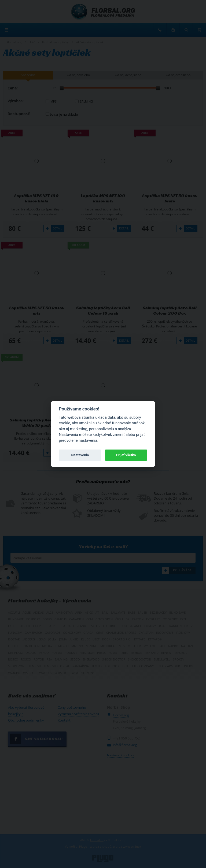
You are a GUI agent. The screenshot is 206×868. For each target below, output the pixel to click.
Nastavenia (80, 455)
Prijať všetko (126, 455)
